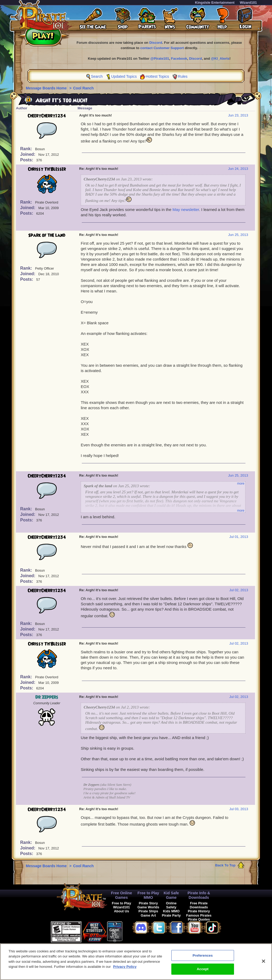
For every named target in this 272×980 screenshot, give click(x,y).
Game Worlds (148, 907)
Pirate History (199, 911)
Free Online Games (122, 895)
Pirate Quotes (199, 919)
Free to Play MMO (148, 895)
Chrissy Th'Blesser (47, 169)
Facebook (179, 59)
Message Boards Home (47, 88)
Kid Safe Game (171, 895)
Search (97, 76)
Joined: (28, 154)
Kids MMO (171, 911)
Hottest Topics (158, 76)
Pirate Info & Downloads (199, 895)
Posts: (27, 160)
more (241, 483)
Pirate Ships (148, 911)
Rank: (27, 149)
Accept (203, 973)
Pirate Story (148, 903)
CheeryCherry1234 (47, 116)
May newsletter (186, 210)
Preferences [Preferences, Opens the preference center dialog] (203, 960)
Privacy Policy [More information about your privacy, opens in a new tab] (125, 971)
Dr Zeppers (47, 697)
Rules (183, 76)
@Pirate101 (160, 59)
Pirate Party (171, 915)
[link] (136, 931)
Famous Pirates (199, 915)
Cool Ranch (83, 88)
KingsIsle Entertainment (215, 3)
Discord (156, 43)
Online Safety (171, 905)
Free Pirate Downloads (199, 905)
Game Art (148, 915)
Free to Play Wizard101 (122, 905)
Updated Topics (124, 76)
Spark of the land (47, 235)
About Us (122, 911)
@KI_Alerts (220, 59)
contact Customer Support (162, 48)
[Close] (263, 966)
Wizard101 (248, 3)
